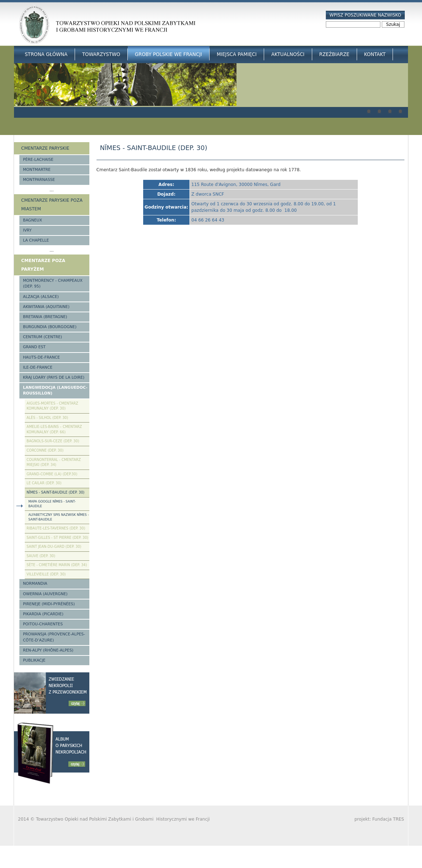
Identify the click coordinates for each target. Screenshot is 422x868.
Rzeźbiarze (334, 54)
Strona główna (46, 54)
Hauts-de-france (41, 357)
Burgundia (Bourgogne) (50, 327)
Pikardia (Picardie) (43, 614)
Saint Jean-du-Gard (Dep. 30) (54, 547)
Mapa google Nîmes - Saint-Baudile (52, 504)
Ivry (27, 230)
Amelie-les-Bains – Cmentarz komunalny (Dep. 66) (54, 429)
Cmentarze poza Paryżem (43, 265)
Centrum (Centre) (43, 337)
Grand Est (34, 347)
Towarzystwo (101, 54)
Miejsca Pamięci (237, 54)
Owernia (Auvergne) (45, 594)
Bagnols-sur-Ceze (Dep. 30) (53, 441)
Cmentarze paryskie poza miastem (52, 205)
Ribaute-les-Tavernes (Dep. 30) (56, 528)
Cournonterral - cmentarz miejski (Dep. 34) (54, 462)
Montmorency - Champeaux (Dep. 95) (53, 283)
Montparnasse (39, 180)
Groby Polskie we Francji (168, 54)
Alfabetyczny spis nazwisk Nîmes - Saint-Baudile (59, 517)
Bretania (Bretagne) (45, 317)
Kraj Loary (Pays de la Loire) (54, 377)
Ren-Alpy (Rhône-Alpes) (48, 650)
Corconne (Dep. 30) (45, 450)
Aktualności (288, 54)
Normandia (35, 584)
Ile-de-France (38, 367)
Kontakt (375, 54)
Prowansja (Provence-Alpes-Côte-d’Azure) (54, 637)
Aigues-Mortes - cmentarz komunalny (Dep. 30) (52, 406)
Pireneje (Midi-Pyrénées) (49, 604)
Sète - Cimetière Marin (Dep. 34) (57, 565)
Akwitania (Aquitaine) (46, 307)
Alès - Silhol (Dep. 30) (47, 418)
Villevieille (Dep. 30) (46, 574)
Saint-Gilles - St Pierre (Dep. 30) (57, 538)
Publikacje (34, 660)
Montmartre (37, 170)
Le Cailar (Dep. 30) (44, 483)
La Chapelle (36, 240)
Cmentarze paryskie (45, 148)
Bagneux (32, 220)
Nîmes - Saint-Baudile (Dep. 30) (55, 492)
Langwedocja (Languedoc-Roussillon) (55, 390)
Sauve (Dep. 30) (41, 556)
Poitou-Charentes (43, 624)
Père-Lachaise (38, 160)
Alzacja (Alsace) (41, 297)
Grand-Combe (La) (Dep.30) (52, 474)
